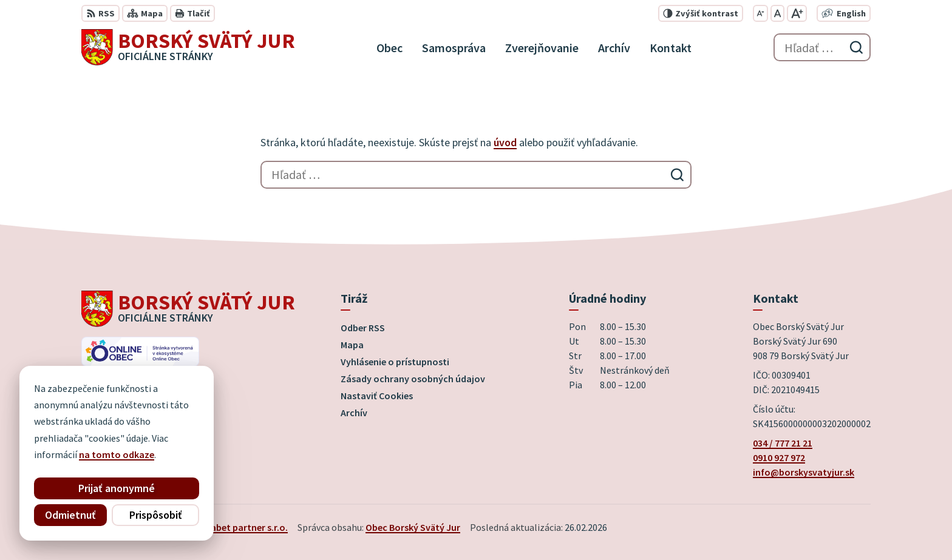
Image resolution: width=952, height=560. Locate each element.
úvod (505, 142)
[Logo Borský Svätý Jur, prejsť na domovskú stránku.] (188, 47)
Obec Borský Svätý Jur (413, 527)
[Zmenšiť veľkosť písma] (760, 13)
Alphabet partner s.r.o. (240, 527)
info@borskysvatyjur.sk (804, 472)
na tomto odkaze (117, 454)
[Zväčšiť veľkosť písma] (797, 13)
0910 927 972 (779, 457)
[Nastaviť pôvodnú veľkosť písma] (777, 13)
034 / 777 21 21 (783, 443)
